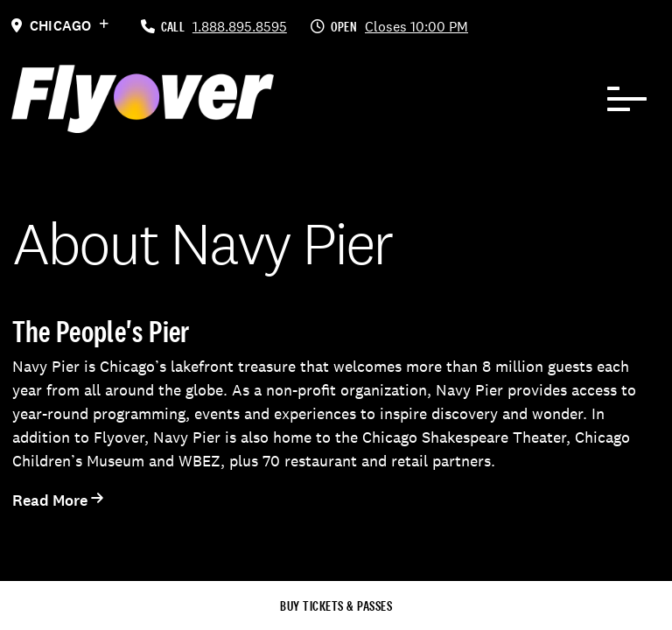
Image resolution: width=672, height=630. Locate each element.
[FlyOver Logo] (143, 99)
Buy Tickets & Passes (336, 606)
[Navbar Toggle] (627, 98)
